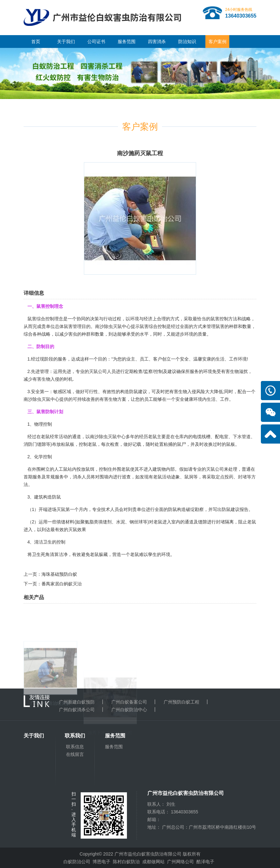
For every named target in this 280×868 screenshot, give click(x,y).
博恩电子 (101, 862)
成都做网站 (153, 862)
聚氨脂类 (89, 522)
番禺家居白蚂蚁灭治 (62, 584)
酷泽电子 (205, 862)
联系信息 (75, 747)
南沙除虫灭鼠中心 (113, 326)
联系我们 (36, 54)
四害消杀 (157, 42)
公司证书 (96, 42)
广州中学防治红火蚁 (50, 734)
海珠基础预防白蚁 (59, 574)
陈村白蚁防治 (126, 862)
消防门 (30, 444)
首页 (36, 42)
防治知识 (187, 42)
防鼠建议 (138, 392)
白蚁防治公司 (77, 862)
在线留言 (75, 754)
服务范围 (127, 42)
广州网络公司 (181, 862)
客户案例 (217, 42)
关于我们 (66, 42)
